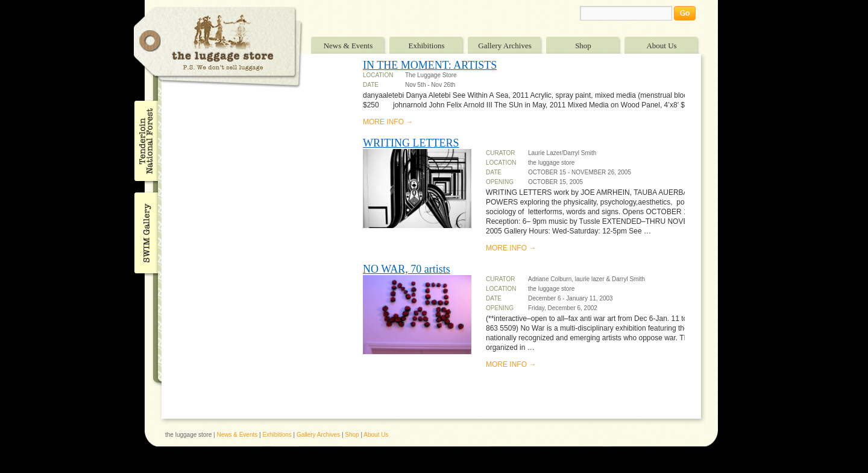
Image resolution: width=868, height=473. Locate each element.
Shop (583, 46)
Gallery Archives (505, 46)
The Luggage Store (218, 47)
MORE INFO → (388, 122)
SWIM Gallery (145, 231)
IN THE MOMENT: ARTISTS (430, 65)
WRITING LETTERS (411, 143)
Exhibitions (427, 46)
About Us (661, 46)
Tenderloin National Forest (145, 141)
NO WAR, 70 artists (407, 269)
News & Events (348, 46)
